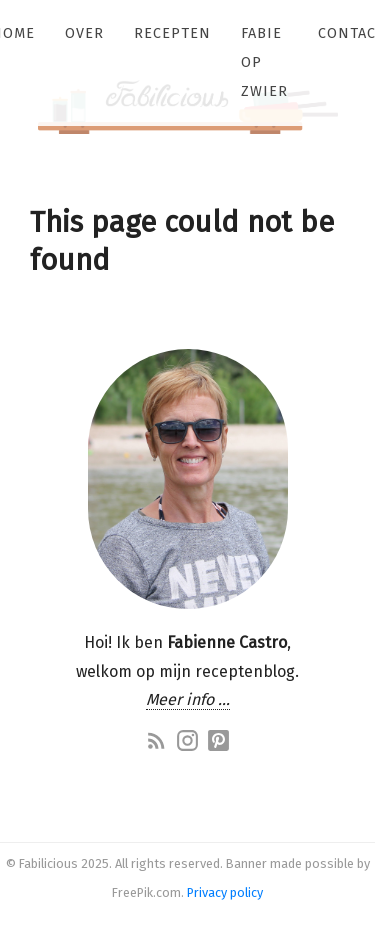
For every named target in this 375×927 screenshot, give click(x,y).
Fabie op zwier (264, 62)
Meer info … (188, 699)
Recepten (172, 33)
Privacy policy (225, 892)
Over (84, 33)
